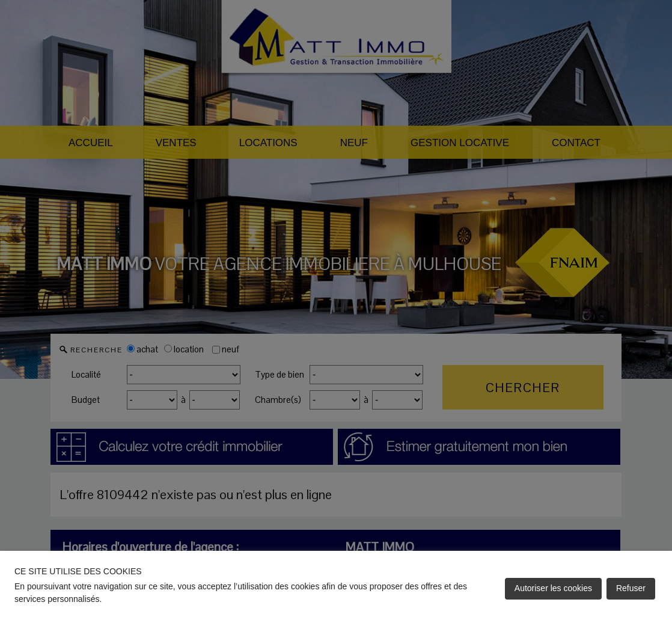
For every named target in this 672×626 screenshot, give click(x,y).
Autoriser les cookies (553, 588)
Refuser (631, 588)
